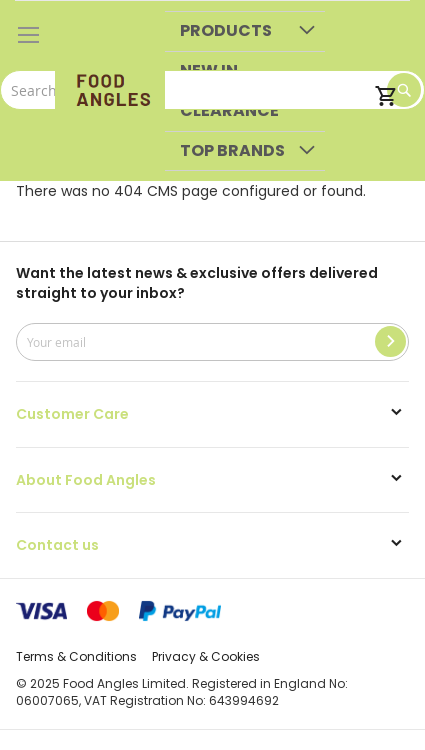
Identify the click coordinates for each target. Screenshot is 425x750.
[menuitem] (245, 31)
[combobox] (212, 90)
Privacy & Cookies (206, 656)
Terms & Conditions (76, 656)
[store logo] (110, 91)
